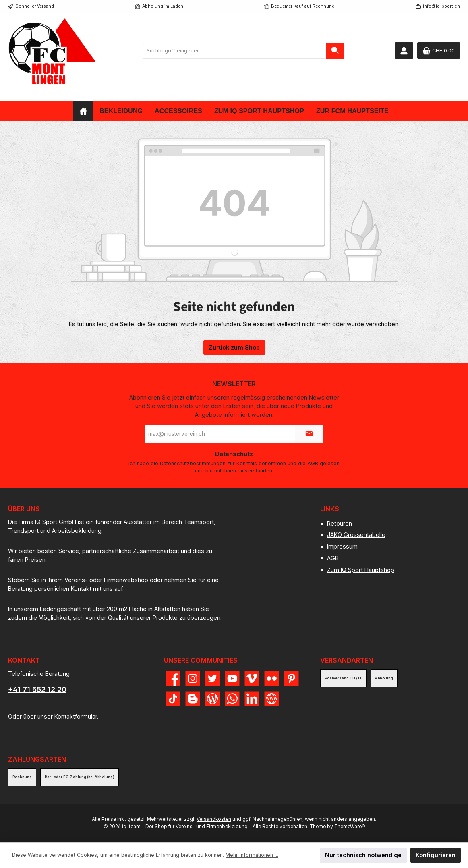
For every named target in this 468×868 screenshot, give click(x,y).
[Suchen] (335, 51)
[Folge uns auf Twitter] (212, 678)
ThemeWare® (350, 827)
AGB (313, 463)
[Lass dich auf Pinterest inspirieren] (291, 678)
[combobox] (235, 51)
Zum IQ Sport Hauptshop (361, 570)
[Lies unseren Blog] (212, 699)
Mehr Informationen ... (252, 855)
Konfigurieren (436, 855)
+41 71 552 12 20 (37, 689)
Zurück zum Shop (234, 347)
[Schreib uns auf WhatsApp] (232, 699)
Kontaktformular (76, 716)
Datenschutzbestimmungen (193, 463)
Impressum (342, 546)
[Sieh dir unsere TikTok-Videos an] (173, 699)
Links (330, 509)
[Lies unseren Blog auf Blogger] (193, 699)
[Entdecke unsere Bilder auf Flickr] (272, 678)
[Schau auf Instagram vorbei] (193, 678)
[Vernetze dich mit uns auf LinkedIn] (252, 699)
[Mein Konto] (404, 51)
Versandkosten (214, 819)
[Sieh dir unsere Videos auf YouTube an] (232, 678)
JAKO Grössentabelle (356, 535)
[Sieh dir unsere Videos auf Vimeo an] (252, 678)
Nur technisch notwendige (363, 855)
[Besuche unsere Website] (272, 699)
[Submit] (309, 434)
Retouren (340, 523)
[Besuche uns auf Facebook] (173, 678)
